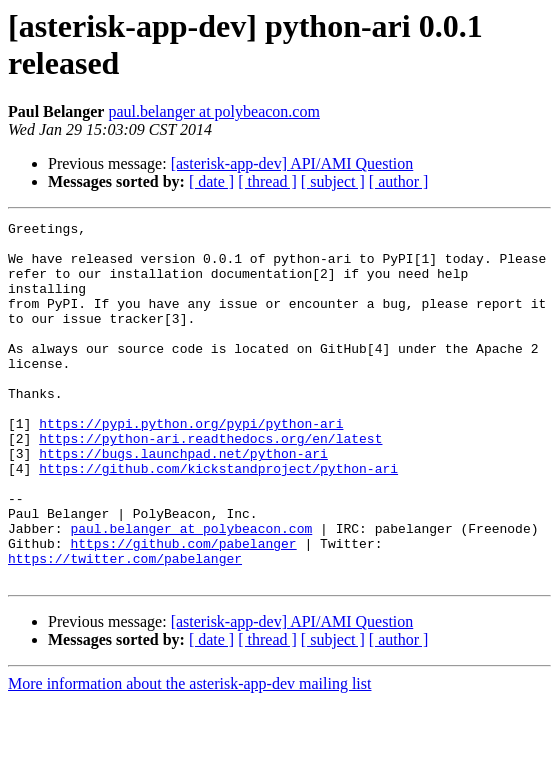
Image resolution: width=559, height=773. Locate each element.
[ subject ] (333, 181)
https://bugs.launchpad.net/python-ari (183, 501)
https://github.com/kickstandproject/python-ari (218, 519)
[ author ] (399, 181)
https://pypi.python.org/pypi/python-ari (191, 465)
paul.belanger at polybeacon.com (213, 111)
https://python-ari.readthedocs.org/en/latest (210, 483)
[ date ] (211, 181)
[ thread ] (267, 181)
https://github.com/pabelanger (183, 609)
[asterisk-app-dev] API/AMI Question (292, 163)
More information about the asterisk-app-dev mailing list (189, 755)
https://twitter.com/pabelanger (125, 627)
